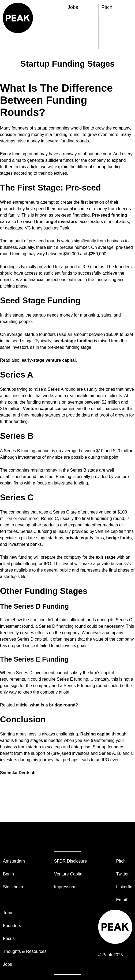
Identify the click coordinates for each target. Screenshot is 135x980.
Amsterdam (14, 861)
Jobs (73, 7)
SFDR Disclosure (71, 861)
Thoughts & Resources (25, 951)
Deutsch (27, 773)
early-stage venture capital (49, 360)
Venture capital (38, 409)
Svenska (9, 773)
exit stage (106, 557)
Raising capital (95, 734)
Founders (12, 926)
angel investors (61, 222)
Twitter (122, 874)
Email (121, 900)
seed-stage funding (73, 341)
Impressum (65, 887)
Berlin (8, 874)
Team (8, 913)
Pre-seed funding (110, 215)
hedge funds (119, 538)
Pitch (107, 7)
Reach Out (24, 839)
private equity (80, 538)
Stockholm (13, 887)
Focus (9, 938)
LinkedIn (124, 887)
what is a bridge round (53, 705)
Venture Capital (69, 874)
